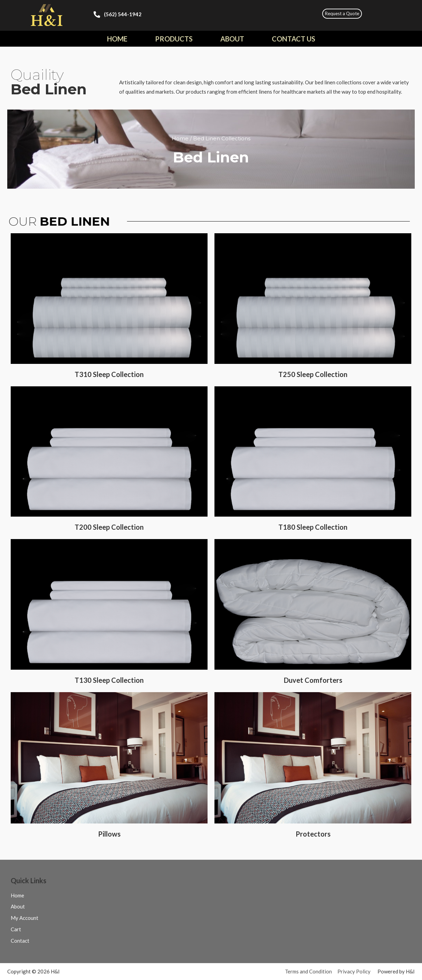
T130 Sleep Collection (109, 680)
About (232, 39)
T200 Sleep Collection (109, 527)
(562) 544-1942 (123, 14)
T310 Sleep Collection (109, 374)
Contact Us (294, 39)
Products (174, 39)
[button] (342, 14)
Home (117, 39)
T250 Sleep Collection (313, 374)
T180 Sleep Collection (313, 527)
